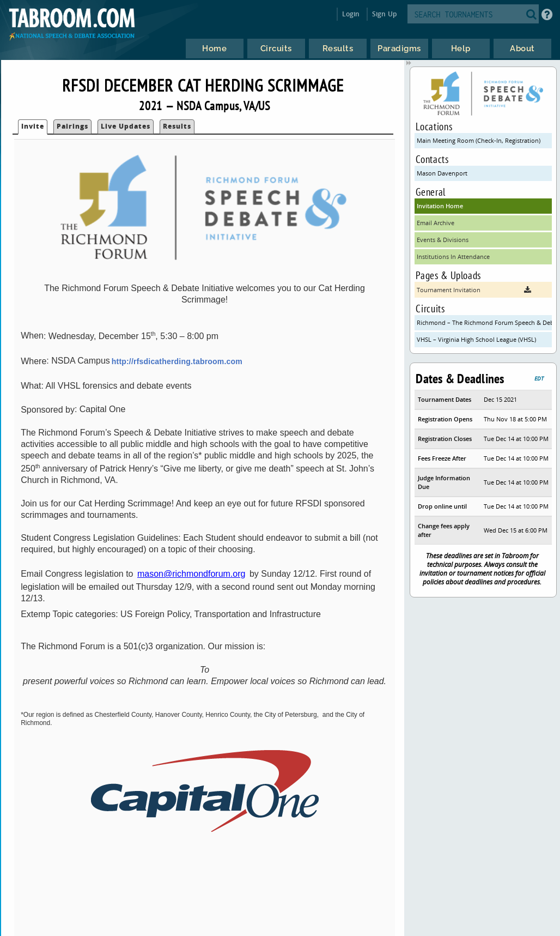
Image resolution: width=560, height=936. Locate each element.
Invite (33, 126)
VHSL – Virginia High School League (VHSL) (476, 339)
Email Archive (436, 223)
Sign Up (384, 14)
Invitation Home (440, 206)
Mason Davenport (442, 173)
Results (177, 126)
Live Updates (126, 126)
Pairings (72, 126)
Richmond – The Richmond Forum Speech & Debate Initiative (484, 322)
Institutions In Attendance (453, 256)
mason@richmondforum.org (191, 574)
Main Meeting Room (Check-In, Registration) (479, 140)
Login (351, 14)
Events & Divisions (443, 240)
